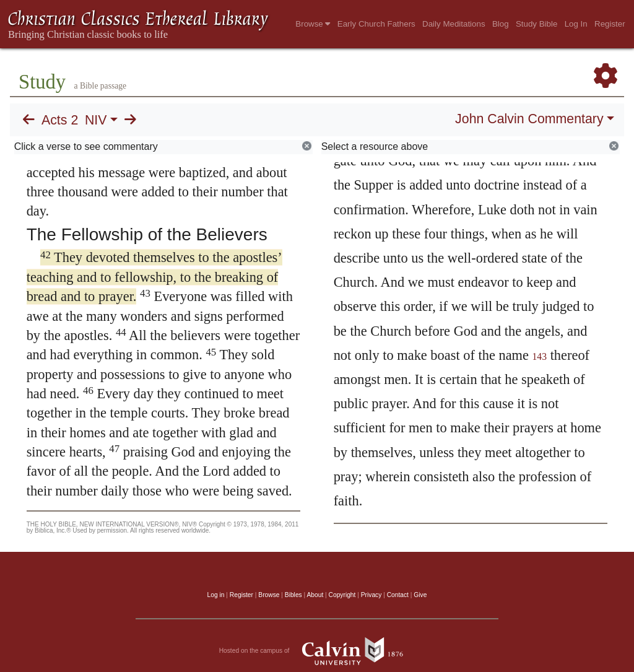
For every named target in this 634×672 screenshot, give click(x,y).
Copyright (342, 595)
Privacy (371, 595)
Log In (576, 24)
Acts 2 (60, 120)
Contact (398, 595)
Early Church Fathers (376, 24)
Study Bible (536, 24)
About (315, 595)
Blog (501, 24)
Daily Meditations (454, 24)
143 (540, 356)
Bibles (293, 595)
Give (420, 595)
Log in (216, 595)
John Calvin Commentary (529, 119)
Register (610, 24)
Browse (313, 24)
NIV (96, 120)
